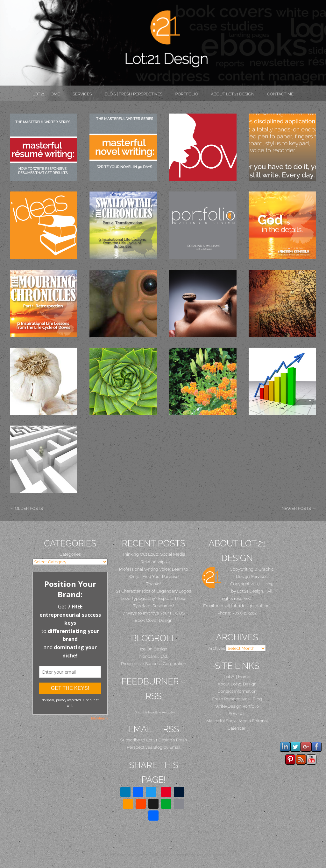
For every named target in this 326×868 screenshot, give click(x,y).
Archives (217, 648)
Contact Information (237, 691)
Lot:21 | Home (46, 94)
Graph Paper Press (206, 855)
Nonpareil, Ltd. (153, 656)
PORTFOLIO (187, 94)
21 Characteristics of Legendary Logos (154, 591)
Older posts (26, 508)
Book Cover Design (154, 620)
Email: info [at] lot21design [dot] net (237, 606)
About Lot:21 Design (233, 94)
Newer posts (299, 508)
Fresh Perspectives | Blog (237, 699)
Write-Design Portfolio (237, 706)
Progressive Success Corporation (153, 663)
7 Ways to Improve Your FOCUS (154, 613)
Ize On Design (154, 649)
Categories (70, 554)
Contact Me (280, 94)
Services (82, 94)
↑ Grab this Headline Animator (154, 712)
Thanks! (153, 584)
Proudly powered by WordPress (130, 855)
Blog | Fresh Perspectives (134, 94)
